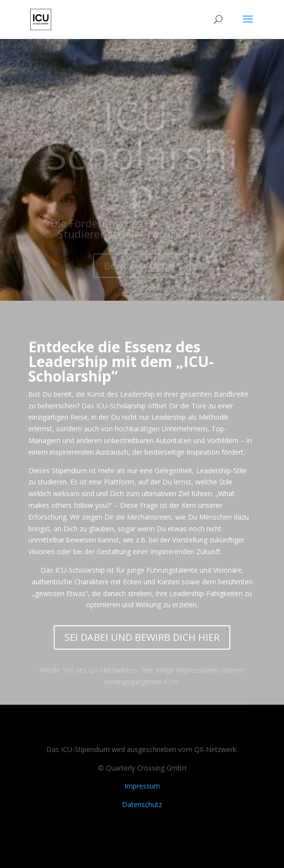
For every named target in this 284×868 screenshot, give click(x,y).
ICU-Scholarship (142, 162)
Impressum (142, 786)
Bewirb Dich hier (142, 273)
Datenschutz (142, 804)
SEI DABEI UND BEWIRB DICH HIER (142, 637)
